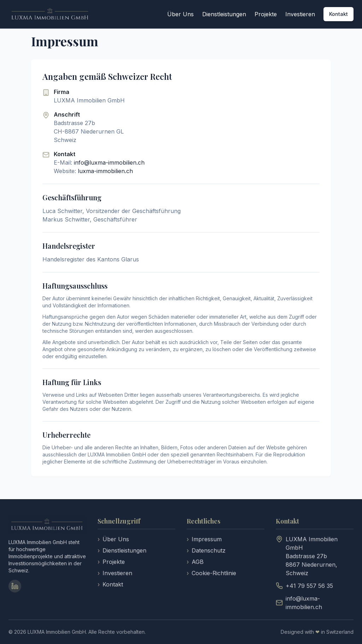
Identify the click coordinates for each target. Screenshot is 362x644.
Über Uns (180, 14)
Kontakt (338, 14)
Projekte (266, 14)
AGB (195, 562)
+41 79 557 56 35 (309, 586)
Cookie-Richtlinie (211, 574)
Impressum (204, 540)
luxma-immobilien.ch (105, 171)
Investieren (300, 14)
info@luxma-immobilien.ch (109, 163)
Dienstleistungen (224, 14)
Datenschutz (206, 551)
